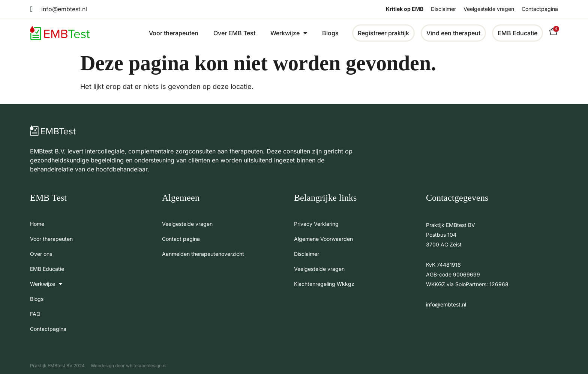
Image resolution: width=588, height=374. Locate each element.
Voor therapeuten (174, 33)
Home (37, 224)
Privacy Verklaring (316, 224)
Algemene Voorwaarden (323, 239)
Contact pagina (181, 239)
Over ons (41, 254)
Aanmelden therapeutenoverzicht (203, 254)
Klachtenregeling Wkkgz (324, 284)
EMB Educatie (47, 269)
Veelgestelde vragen (489, 9)
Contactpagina (540, 9)
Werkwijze (289, 33)
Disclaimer (443, 9)
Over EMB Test (234, 33)
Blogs (330, 33)
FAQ (35, 314)
